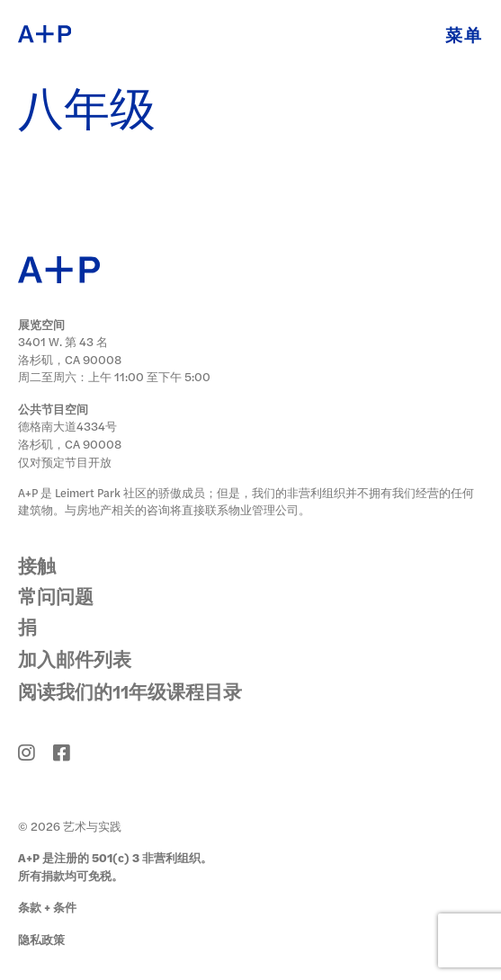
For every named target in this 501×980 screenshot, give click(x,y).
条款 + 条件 (47, 907)
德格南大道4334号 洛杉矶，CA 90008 (70, 435)
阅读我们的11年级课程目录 (130, 691)
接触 (37, 566)
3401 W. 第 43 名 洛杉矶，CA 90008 (70, 350)
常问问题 (56, 596)
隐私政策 (41, 939)
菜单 (464, 35)
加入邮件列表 (75, 659)
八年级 (87, 111)
